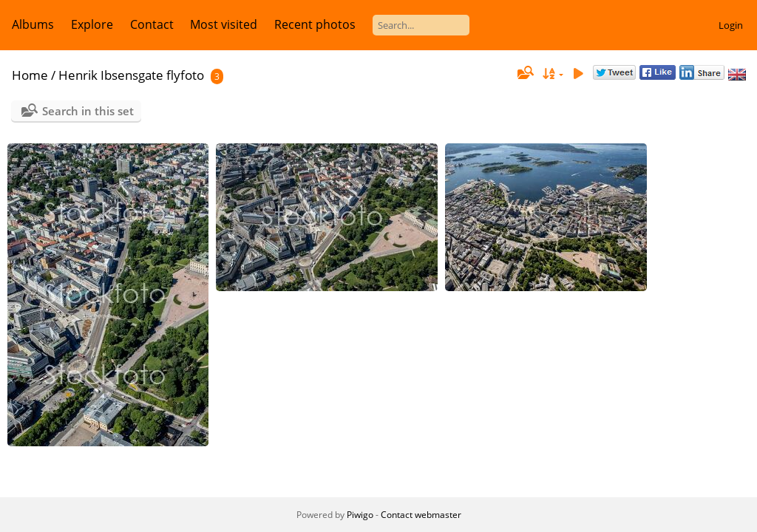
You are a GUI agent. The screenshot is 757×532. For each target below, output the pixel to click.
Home (30, 75)
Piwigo (360, 515)
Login (731, 25)
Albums (33, 24)
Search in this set (88, 111)
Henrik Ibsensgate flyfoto (131, 75)
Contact (152, 24)
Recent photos (315, 24)
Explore (92, 24)
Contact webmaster (421, 515)
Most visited (224, 24)
